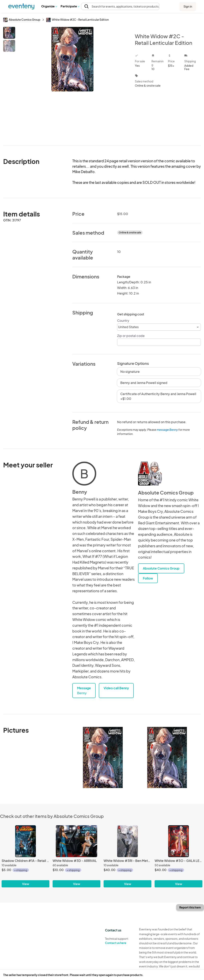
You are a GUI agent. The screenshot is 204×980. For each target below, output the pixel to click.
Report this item (190, 907)
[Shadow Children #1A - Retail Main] (25, 841)
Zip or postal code (131, 336)
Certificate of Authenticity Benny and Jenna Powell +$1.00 (158, 396)
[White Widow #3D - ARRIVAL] (76, 841)
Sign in (188, 6)
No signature (130, 372)
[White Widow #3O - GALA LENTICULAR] (178, 841)
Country (123, 321)
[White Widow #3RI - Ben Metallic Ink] (127, 841)
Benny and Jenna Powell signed (144, 383)
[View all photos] (72, 83)
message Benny (167, 430)
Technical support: (119, 941)
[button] (49, 6)
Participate (70, 6)
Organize (49, 6)
